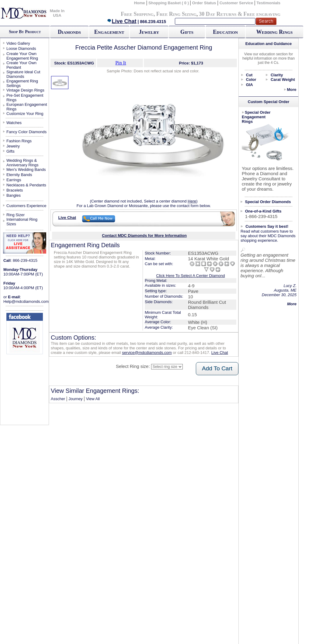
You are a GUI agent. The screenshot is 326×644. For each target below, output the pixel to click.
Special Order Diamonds (268, 202)
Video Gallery (18, 43)
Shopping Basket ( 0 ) (169, 3)
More (291, 90)
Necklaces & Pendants (26, 185)
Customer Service (236, 3)
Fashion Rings (19, 141)
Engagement (109, 32)
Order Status (204, 3)
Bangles (14, 195)
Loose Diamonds (21, 48)
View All (93, 399)
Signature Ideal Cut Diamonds (23, 74)
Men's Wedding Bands (26, 170)
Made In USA (57, 13)
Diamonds (69, 32)
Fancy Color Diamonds (26, 132)
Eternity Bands (19, 175)
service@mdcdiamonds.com (147, 353)
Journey (75, 399)
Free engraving (262, 14)
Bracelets (15, 190)
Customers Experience (26, 206)
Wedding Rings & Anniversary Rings (23, 163)
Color (251, 80)
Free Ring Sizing (177, 14)
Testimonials (269, 3)
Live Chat (122, 21)
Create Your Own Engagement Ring (22, 56)
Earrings (14, 180)
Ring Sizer (16, 215)
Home (140, 3)
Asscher (58, 399)
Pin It (121, 63)
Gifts (187, 32)
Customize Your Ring (25, 114)
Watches (14, 123)
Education (225, 32)
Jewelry (149, 32)
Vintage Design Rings (25, 90)
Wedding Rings (274, 32)
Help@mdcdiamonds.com (26, 301)
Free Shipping (137, 14)
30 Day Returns (218, 14)
